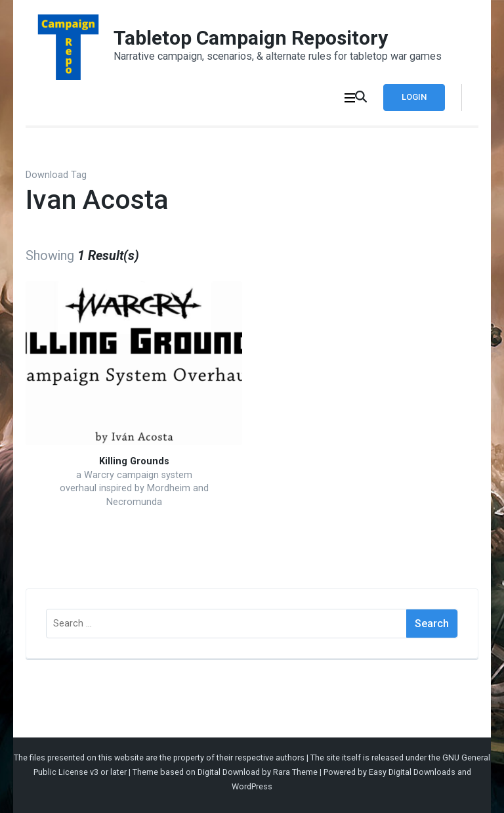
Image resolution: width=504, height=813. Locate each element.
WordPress (252, 786)
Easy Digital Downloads (412, 772)
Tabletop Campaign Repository (251, 38)
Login (414, 97)
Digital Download (229, 772)
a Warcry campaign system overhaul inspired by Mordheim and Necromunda (134, 489)
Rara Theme (295, 772)
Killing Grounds (134, 461)
